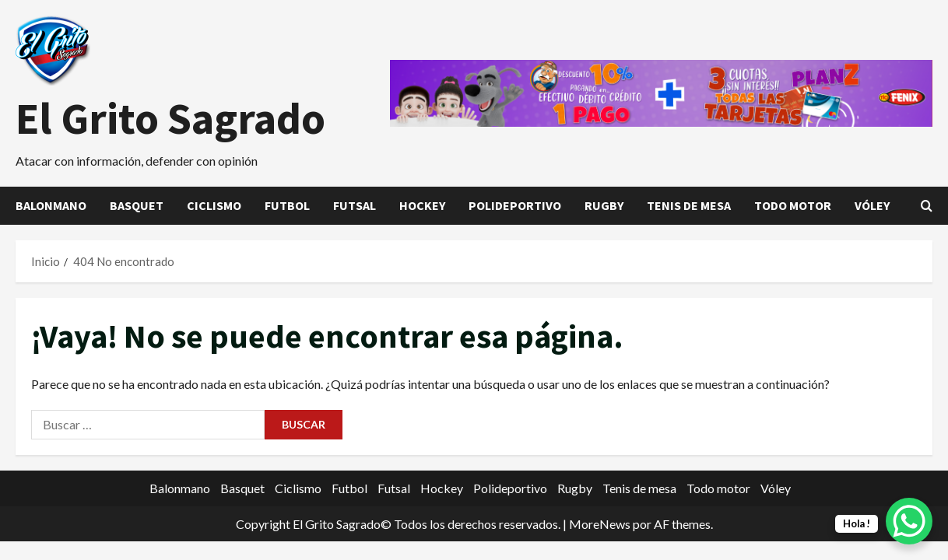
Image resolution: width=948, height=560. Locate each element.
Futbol (287, 205)
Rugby (604, 205)
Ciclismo (214, 205)
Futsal (355, 205)
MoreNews (600, 524)
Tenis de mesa (689, 205)
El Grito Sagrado (170, 118)
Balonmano (51, 205)
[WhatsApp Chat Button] (909, 521)
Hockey (422, 205)
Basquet (137, 205)
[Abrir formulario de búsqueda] (927, 206)
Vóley (872, 205)
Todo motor (793, 205)
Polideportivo (515, 205)
